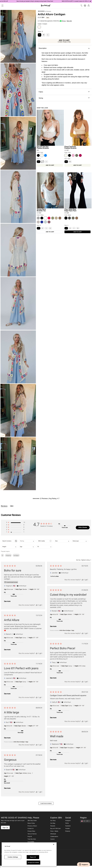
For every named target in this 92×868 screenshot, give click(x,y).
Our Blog (53, 823)
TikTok (67, 823)
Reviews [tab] (4, 506)
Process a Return (32, 826)
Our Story (53, 821)
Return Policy (31, 823)
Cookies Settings (13, 857)
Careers (53, 839)
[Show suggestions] (86, 821)
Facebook (68, 826)
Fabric (64, 92)
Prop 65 (30, 837)
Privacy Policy (31, 831)
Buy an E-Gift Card (55, 829)
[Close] (54, 844)
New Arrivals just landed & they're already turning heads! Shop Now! (41, 1)
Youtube (67, 829)
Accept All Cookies (33, 863)
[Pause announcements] (90, 1)
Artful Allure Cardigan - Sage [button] (67, 630)
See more (7, 601)
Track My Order (32, 839)
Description (64, 48)
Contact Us (31, 829)
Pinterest (68, 831)
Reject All (33, 857)
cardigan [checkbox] (16, 555)
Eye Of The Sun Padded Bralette (43, 147)
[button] (16, 523)
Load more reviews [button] (46, 803)
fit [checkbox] (2, 555)
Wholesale (53, 834)
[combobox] (27, 541)
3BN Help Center (32, 821)
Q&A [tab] (12, 506)
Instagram (68, 821)
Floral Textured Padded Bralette (70, 147)
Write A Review (83, 527)
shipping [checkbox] (8, 555)
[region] (29, 854)
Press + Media (54, 831)
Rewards (53, 826)
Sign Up (5, 827)
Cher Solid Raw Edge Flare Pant (70, 210)
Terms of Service (32, 834)
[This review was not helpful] (40, 605)
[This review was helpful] (37, 605)
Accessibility (31, 842)
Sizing (64, 98)
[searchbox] (8, 541)
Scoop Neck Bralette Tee (41, 210)
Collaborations (54, 837)
